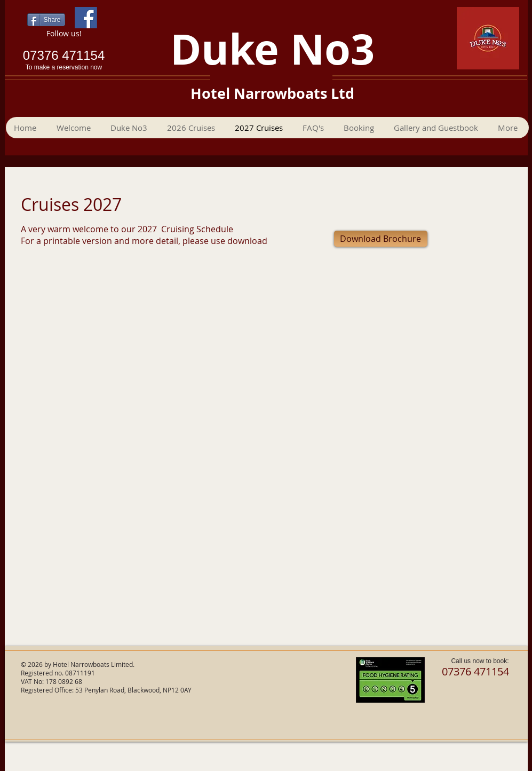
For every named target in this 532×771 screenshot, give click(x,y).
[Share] (46, 20)
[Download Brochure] (381, 239)
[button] (360, 128)
